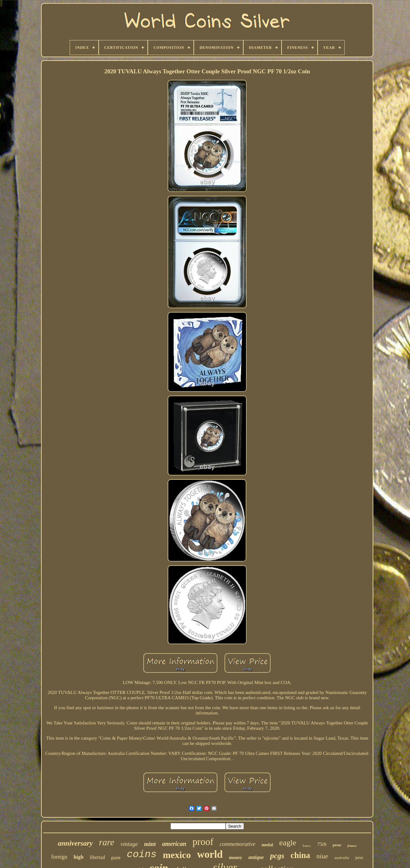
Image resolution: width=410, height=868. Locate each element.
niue (322, 856)
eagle (288, 843)
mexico (177, 855)
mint (150, 844)
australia (342, 858)
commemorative (238, 844)
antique (256, 857)
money (236, 857)
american (174, 844)
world (210, 854)
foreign (59, 857)
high (78, 857)
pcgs (277, 856)
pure (116, 858)
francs (307, 846)
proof (203, 842)
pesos (337, 845)
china (300, 855)
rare (107, 842)
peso (359, 858)
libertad (98, 857)
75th (322, 844)
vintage (129, 844)
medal (267, 845)
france (352, 846)
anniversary (75, 843)
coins (142, 854)
